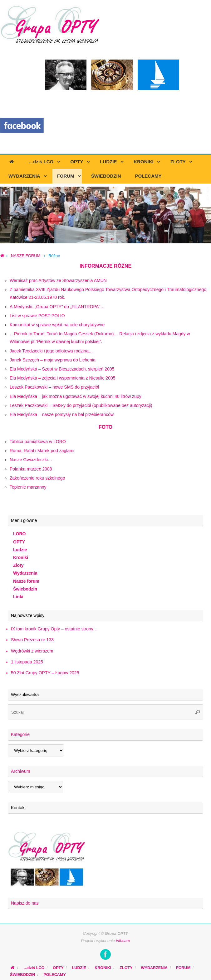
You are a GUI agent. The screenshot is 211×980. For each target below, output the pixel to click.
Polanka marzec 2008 (31, 469)
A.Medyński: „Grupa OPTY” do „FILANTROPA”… (57, 307)
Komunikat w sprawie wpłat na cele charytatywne (57, 325)
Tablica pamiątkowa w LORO (38, 442)
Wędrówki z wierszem (32, 651)
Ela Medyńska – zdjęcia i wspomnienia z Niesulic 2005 (63, 378)
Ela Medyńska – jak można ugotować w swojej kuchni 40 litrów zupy (76, 396)
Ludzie (20, 550)
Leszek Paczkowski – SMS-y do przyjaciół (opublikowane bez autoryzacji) (81, 405)
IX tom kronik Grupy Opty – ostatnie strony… (54, 629)
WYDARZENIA (154, 968)
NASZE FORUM (26, 256)
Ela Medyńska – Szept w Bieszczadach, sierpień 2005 (62, 369)
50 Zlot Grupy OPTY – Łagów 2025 (45, 673)
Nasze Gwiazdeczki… (31, 460)
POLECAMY (54, 975)
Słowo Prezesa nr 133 (32, 640)
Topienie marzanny (28, 487)
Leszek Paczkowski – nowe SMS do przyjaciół (54, 387)
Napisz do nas (25, 903)
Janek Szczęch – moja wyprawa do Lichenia (53, 360)
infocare (123, 941)
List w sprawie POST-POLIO (37, 316)
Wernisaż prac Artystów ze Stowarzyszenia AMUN (58, 280)
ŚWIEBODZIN (22, 975)
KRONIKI (103, 968)
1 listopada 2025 (27, 662)
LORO (19, 534)
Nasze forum (26, 581)
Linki (18, 597)
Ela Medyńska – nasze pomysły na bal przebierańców (62, 414)
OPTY (19, 542)
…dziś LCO (34, 968)
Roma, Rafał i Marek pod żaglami (42, 451)
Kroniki (21, 557)
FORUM (183, 968)
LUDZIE (79, 968)
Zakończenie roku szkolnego (37, 478)
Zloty (18, 565)
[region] (105, 215)
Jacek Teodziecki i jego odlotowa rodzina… (51, 351)
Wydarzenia (25, 573)
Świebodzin (25, 589)
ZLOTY (126, 968)
